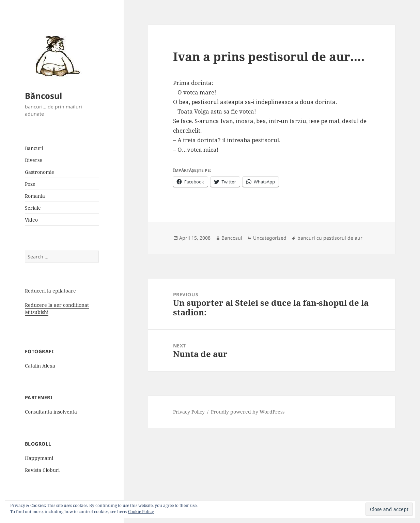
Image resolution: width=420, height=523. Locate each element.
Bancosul (232, 238)
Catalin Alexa (40, 366)
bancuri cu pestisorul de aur (330, 238)
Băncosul (43, 96)
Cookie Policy (141, 512)
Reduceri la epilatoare (50, 291)
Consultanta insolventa (51, 412)
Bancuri (34, 148)
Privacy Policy (189, 412)
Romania (35, 196)
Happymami (39, 458)
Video (31, 220)
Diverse (34, 160)
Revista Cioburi (42, 470)
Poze (30, 184)
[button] (56, 56)
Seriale (33, 208)
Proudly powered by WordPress (248, 412)
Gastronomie (40, 172)
